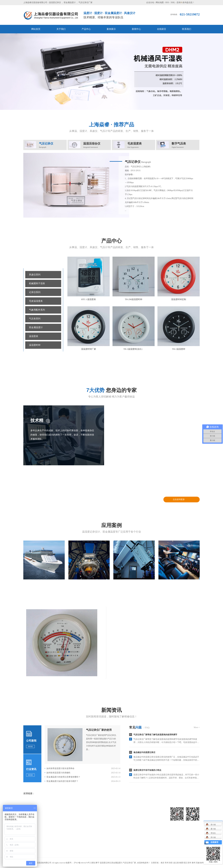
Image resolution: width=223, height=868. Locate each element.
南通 (181, 863)
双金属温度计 (70, 2)
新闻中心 (136, 29)
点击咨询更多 (179, 499)
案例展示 (111, 29)
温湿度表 (34, 336)
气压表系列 (35, 319)
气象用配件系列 (37, 310)
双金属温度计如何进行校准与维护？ (62, 781)
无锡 (198, 863)
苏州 (189, 863)
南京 (163, 863)
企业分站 (150, 2)
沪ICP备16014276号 (82, 863)
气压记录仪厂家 (85, 2)
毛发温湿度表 (36, 301)
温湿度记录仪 (55, 2)
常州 (167, 863)
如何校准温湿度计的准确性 (58, 773)
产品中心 (86, 29)
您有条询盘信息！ (186, 2)
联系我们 (187, 29)
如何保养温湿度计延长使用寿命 (60, 768)
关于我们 (61, 29)
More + (197, 727)
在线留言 (162, 29)
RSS (167, 2)
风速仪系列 (35, 275)
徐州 (202, 863)
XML (173, 2)
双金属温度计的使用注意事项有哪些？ (63, 777)
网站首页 (36, 29)
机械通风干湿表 (37, 283)
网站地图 (160, 2)
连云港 (176, 863)
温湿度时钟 (35, 345)
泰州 (194, 863)
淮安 (171, 863)
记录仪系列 (35, 292)
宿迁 (185, 863)
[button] (108, 105)
